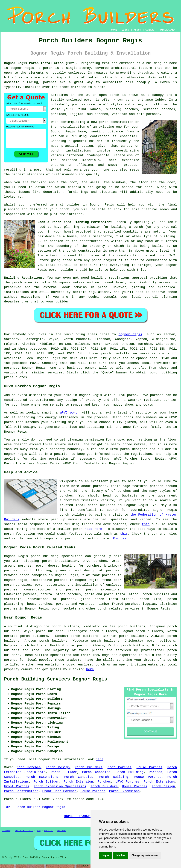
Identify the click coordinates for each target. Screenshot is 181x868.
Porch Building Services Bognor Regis (56, 679)
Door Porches (29, 767)
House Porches (149, 767)
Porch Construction (21, 791)
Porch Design (58, 767)
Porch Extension (78, 782)
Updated (49, 831)
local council (58, 265)
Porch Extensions (42, 777)
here (90, 669)
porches (11, 368)
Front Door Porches (59, 791)
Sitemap (7, 831)
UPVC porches (95, 561)
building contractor (90, 136)
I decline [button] (120, 855)
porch (138, 227)
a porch (37, 170)
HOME (114, 30)
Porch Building (129, 772)
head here (93, 529)
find (18, 626)
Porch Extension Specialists (60, 786)
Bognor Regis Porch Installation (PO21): (41, 63)
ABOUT (137, 30)
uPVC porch (70, 413)
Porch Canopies (96, 772)
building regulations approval (119, 278)
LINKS (125, 30)
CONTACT (151, 30)
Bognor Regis (130, 334)
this (146, 524)
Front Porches (17, 786)
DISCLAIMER (168, 30)
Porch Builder (64, 772)
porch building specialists (57, 556)
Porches (120, 539)
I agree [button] (106, 855)
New (39, 831)
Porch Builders (89, 767)
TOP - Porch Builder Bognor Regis (35, 807)
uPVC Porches (127, 782)
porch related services (119, 609)
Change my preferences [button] (145, 855)
